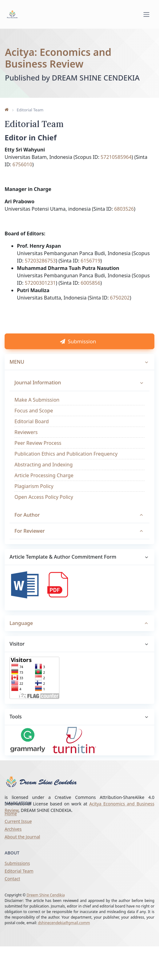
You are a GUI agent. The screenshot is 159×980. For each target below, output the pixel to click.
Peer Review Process (38, 454)
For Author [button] (27, 526)
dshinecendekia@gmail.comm (64, 925)
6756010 (22, 173)
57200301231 (40, 292)
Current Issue (18, 823)
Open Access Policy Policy (44, 508)
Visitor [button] (17, 655)
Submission (79, 352)
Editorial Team (19, 873)
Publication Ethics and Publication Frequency (66, 465)
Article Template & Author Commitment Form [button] (63, 568)
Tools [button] (16, 728)
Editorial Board (32, 432)
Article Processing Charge (44, 486)
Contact (12, 881)
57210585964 (116, 166)
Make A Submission (37, 411)
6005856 (90, 292)
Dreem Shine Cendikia (46, 897)
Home (11, 816)
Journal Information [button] (38, 394)
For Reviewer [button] (30, 542)
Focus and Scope (34, 422)
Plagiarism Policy (34, 497)
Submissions (17, 865)
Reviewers (26, 443)
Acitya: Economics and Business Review (58, 57)
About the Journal (22, 839)
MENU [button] (17, 373)
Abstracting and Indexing (44, 476)
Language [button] (21, 634)
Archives (13, 831)
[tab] (79, 635)
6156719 (90, 270)
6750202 (120, 307)
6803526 (124, 218)
